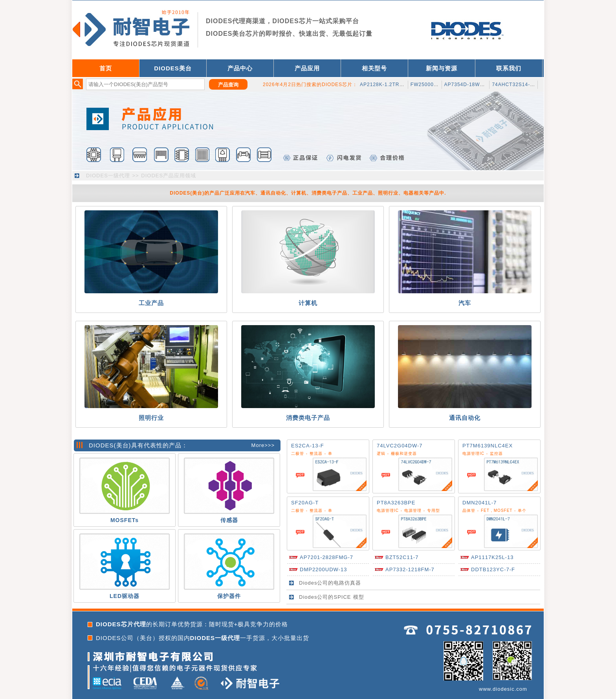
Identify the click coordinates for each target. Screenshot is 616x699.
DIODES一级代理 (108, 176)
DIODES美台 (173, 68)
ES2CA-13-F (308, 446)
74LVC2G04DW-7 (400, 446)
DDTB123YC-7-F (493, 569)
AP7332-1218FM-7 (410, 569)
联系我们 (509, 68)
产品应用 (307, 68)
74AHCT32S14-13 (514, 85)
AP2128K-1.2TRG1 (383, 85)
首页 (106, 68)
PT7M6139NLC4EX (488, 446)
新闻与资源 (442, 68)
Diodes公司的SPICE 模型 (332, 597)
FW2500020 (425, 85)
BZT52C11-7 (402, 557)
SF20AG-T (305, 503)
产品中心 (240, 68)
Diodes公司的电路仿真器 (330, 583)
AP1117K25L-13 (492, 557)
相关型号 (374, 68)
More (258, 445)
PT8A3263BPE (396, 503)
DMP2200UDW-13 (323, 569)
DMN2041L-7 (479, 503)
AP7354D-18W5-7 (466, 85)
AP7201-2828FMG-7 (326, 557)
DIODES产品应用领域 (169, 176)
